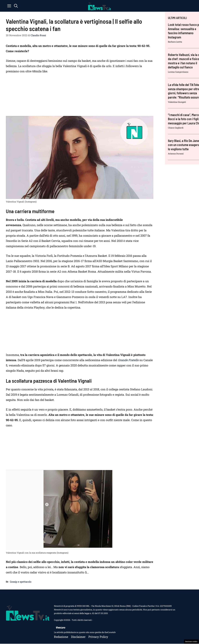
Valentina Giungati (177, 102)
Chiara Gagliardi (176, 128)
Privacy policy (98, 637)
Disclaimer (78, 637)
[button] (16, 6)
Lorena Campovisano (178, 72)
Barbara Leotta (175, 42)
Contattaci (98, 620)
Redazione (61, 637)
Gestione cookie (191, 641)
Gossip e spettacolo (21, 582)
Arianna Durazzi (176, 154)
